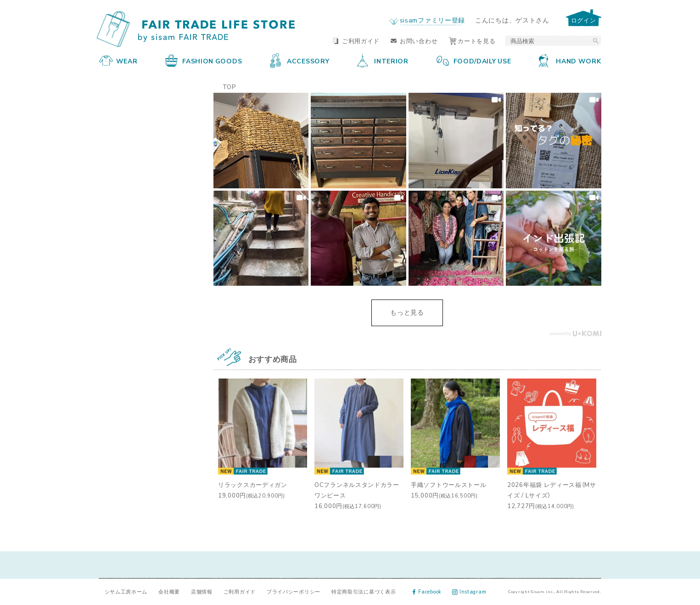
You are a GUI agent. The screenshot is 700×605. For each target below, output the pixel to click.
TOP (229, 87)
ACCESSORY (300, 61)
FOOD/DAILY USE (474, 61)
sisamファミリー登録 (432, 20)
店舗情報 (202, 591)
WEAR (118, 61)
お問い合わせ (414, 41)
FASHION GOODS (204, 61)
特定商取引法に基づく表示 (364, 591)
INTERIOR (383, 61)
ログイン (584, 20)
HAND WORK (570, 61)
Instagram (469, 591)
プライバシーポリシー (294, 591)
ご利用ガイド (356, 41)
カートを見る (472, 41)
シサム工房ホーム (126, 591)
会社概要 (169, 591)
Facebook (427, 591)
